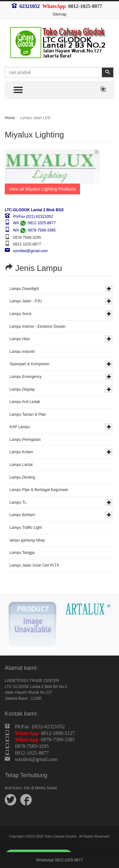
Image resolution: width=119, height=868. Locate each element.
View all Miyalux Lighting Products (42, 189)
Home (10, 118)
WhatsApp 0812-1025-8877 (60, 860)
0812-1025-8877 (85, 6)
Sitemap (59, 14)
